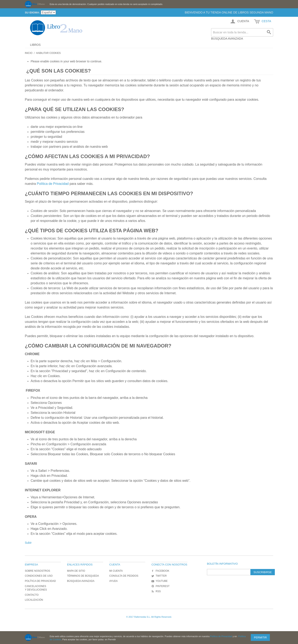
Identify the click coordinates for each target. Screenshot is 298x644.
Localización (34, 600)
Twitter (159, 576)
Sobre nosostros (37, 571)
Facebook (160, 571)
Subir (28, 543)
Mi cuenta (116, 571)
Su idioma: (32, 13)
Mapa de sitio (76, 571)
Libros (35, 45)
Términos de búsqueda (83, 576)
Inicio (29, 53)
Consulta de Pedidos (124, 576)
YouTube (160, 581)
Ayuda (113, 581)
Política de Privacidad (53, 184)
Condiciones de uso (39, 576)
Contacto (32, 595)
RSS (156, 591)
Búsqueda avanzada (227, 39)
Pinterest (160, 586)
